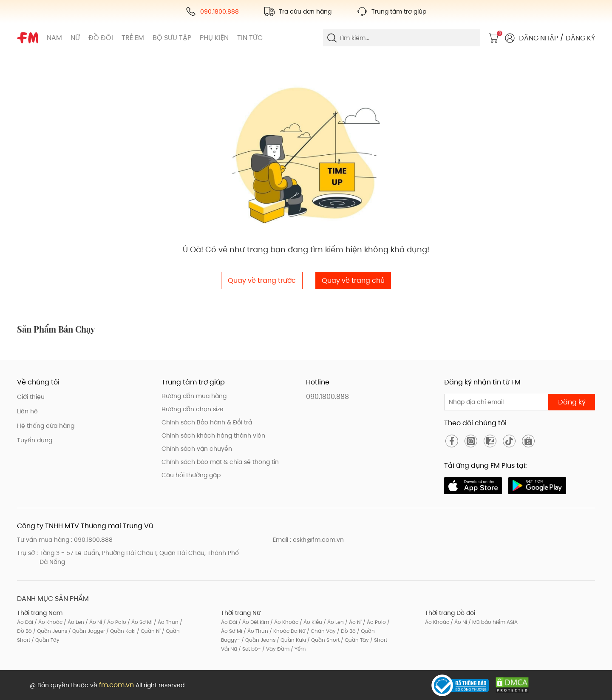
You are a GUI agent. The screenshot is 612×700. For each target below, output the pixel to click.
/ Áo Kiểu (310, 622)
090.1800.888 (327, 397)
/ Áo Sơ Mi (139, 622)
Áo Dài (25, 622)
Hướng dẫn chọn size (193, 409)
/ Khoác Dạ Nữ (287, 631)
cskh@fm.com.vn (318, 540)
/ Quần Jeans (50, 631)
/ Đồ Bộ (346, 631)
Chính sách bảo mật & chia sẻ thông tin (220, 462)
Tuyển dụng (35, 440)
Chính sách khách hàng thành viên (213, 435)
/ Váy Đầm (275, 649)
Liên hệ (27, 411)
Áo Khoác (437, 622)
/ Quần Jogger (86, 631)
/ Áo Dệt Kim (253, 622)
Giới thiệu (31, 397)
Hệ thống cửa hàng (46, 426)
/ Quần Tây (45, 640)
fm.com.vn (116, 685)
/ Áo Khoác (48, 622)
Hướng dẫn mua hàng (194, 396)
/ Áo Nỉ (93, 622)
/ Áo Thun (166, 622)
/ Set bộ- (249, 649)
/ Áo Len (73, 622)
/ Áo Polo (114, 622)
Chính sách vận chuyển (197, 449)
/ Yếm (297, 649)
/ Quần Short (323, 640)
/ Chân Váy (321, 631)
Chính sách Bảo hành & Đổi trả (207, 422)
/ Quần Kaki (120, 631)
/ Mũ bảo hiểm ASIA (492, 622)
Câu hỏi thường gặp (191, 475)
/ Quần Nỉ (148, 631)
